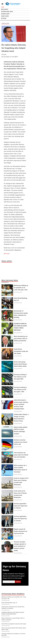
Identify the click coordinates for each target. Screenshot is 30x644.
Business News (5, 14)
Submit (18, 582)
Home (3, 7)
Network (4, 18)
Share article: (7, 261)
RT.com (7, 254)
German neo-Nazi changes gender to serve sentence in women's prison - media (20, 546)
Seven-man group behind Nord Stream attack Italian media (20, 364)
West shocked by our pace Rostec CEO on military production (21, 339)
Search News (5, 16)
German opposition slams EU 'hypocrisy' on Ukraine (21, 506)
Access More (5, 282)
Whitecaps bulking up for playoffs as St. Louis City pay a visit (21, 288)
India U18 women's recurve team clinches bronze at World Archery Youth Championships (21, 404)
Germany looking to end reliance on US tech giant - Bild (20, 390)
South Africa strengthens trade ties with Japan (21, 351)
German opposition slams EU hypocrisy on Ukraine (20, 519)
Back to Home (5, 23)
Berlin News (5, 9)
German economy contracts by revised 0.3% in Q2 (20, 442)
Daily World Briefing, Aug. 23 (9, 603)
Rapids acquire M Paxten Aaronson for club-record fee (21, 531)
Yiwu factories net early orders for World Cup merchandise (21, 455)
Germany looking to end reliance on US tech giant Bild (20, 377)
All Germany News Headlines (13, 594)
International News (7, 12)
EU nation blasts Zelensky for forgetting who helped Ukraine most (14, 48)
